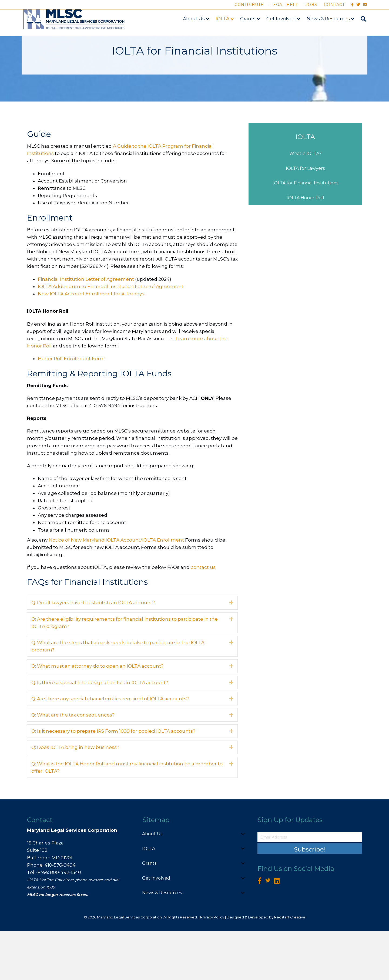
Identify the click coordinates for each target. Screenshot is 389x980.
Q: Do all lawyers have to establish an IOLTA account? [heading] (93, 652)
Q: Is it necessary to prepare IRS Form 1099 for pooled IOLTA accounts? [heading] (113, 780)
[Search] (363, 29)
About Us (195, 29)
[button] (231, 652)
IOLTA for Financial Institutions (305, 232)
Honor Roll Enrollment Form (71, 408)
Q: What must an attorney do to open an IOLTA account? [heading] (97, 715)
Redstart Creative (290, 966)
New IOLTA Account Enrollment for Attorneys (91, 343)
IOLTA (224, 29)
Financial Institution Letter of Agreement (86, 328)
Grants (249, 29)
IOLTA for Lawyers (305, 217)
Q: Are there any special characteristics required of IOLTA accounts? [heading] (110, 748)
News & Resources (330, 29)
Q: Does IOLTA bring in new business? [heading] (75, 796)
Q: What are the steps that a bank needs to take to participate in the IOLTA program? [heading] (118, 695)
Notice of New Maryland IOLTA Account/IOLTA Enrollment (117, 589)
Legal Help (285, 5)
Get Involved (282, 29)
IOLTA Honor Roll (305, 247)
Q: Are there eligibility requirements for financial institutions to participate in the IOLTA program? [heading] (125, 672)
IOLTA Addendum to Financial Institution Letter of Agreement (111, 336)
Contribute (249, 5)
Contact (334, 5)
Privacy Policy (212, 966)
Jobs (311, 5)
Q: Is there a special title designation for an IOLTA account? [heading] (100, 732)
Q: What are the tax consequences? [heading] (73, 764)
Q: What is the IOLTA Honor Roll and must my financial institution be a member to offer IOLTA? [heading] (127, 817)
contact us (203, 616)
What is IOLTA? (305, 203)
